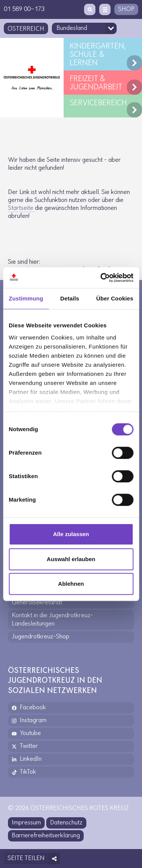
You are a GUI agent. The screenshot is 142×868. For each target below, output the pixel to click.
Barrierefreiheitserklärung (46, 836)
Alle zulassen (71, 534)
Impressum (26, 823)
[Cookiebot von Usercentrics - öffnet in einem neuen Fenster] (101, 278)
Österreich (26, 29)
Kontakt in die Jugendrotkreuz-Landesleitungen (52, 620)
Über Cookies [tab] (115, 298)
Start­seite (21, 208)
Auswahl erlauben (71, 559)
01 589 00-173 (24, 9)
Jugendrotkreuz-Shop (41, 637)
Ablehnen (71, 584)
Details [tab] (70, 298)
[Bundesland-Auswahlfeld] (84, 28)
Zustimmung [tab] (26, 298)
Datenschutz (66, 823)
